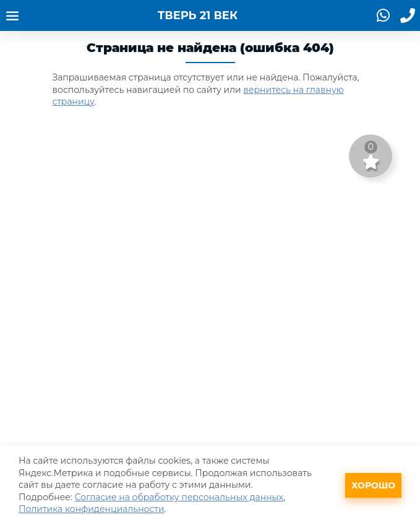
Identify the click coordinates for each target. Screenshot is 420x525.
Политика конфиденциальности (92, 509)
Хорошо (373, 485)
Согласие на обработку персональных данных (179, 497)
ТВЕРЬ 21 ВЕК (198, 15)
